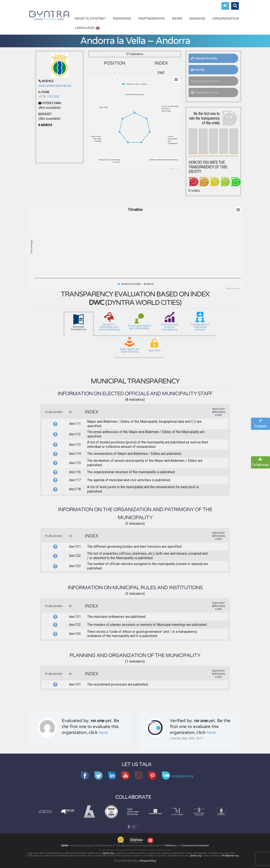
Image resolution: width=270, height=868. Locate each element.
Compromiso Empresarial (195, 846)
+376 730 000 (49, 97)
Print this (198, 70)
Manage (197, 19)
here (103, 733)
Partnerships (152, 19)
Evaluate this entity (204, 58)
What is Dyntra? (90, 19)
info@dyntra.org (230, 856)
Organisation (226, 19)
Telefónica (170, 846)
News (177, 19)
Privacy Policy (148, 861)
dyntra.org (108, 853)
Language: (87, 28)
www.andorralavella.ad (55, 86)
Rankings (122, 19)
